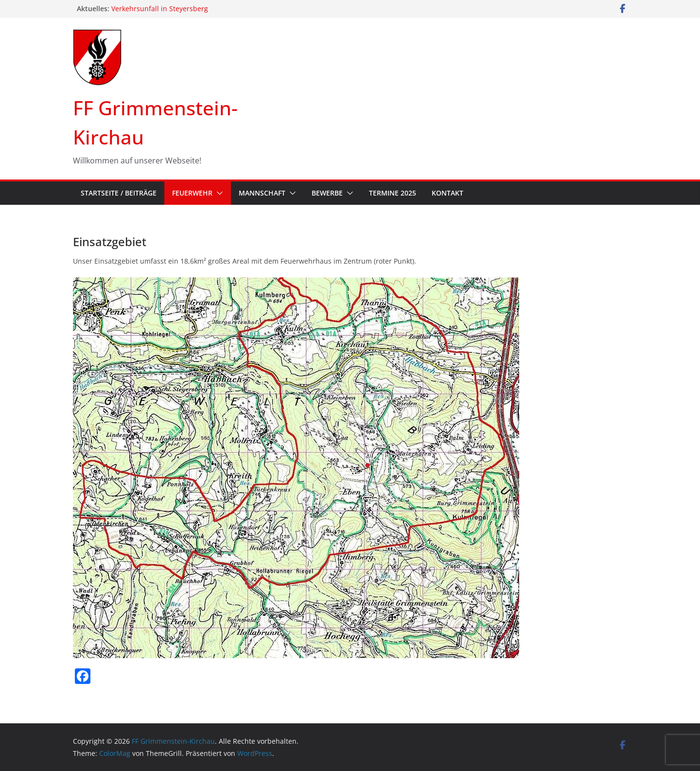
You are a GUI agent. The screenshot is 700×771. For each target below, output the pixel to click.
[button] (218, 193)
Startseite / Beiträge (119, 193)
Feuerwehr (192, 193)
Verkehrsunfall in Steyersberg (160, 9)
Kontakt (447, 193)
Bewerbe (327, 193)
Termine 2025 (393, 193)
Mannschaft (262, 193)
